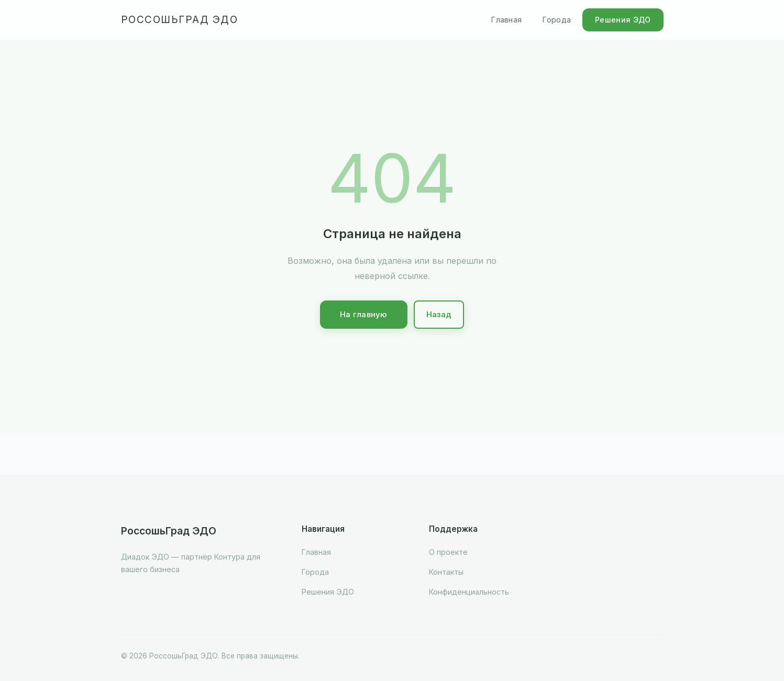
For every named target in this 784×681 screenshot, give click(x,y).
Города (557, 20)
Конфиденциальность (469, 592)
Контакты (446, 572)
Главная (506, 20)
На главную (364, 315)
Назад (439, 315)
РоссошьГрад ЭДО (180, 20)
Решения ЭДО (623, 20)
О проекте (448, 552)
